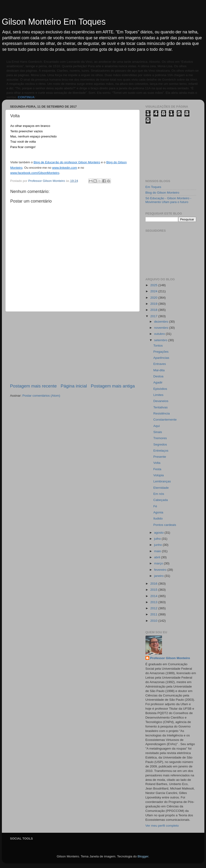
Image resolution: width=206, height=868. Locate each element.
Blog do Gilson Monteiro (162, 193)
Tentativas (160, 407)
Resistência (162, 413)
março (159, 563)
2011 (154, 614)
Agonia (158, 512)
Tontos (158, 346)
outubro (160, 334)
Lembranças (162, 481)
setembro (161, 340)
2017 (154, 316)
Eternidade (161, 488)
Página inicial (74, 386)
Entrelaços (161, 451)
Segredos (160, 444)
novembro (162, 328)
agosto (159, 533)
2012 (154, 608)
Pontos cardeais (165, 525)
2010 (154, 621)
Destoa (158, 376)
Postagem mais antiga (113, 386)
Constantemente (165, 420)
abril (158, 557)
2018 (154, 310)
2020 (154, 298)
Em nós (159, 494)
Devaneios (161, 401)
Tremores (160, 438)
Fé (155, 506)
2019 (154, 304)
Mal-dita (159, 370)
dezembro (162, 322)
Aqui (156, 426)
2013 (154, 602)
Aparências (161, 358)
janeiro (159, 576)
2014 (154, 596)
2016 (154, 584)
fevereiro (161, 570)
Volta (157, 463)
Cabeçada (161, 500)
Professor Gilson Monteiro (170, 658)
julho (158, 539)
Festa (157, 469)
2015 (154, 590)
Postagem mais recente (33, 386)
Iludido (158, 518)
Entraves (160, 364)
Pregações (161, 352)
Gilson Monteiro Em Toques (54, 22)
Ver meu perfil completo (162, 826)
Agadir (158, 382)
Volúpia (158, 475)
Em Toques (153, 187)
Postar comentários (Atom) (41, 396)
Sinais (158, 432)
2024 (154, 291)
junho (159, 545)
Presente (160, 457)
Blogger (143, 856)
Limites (158, 395)
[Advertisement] (73, 347)
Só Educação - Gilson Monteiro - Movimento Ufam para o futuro (168, 200)
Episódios (160, 389)
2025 (154, 285)
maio (158, 551)
